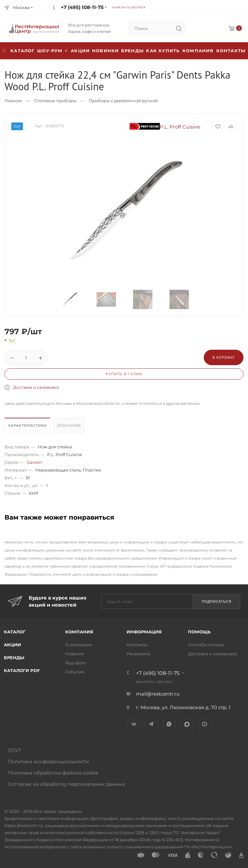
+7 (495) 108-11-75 (82, 7)
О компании (79, 645)
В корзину (224, 357)
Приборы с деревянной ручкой (123, 101)
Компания (198, 51)
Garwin (34, 462)
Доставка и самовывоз (36, 387)
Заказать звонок (129, 7)
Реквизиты (139, 654)
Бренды (132, 51)
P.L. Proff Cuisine (165, 127)
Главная (13, 101)
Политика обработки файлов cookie (53, 773)
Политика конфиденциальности (48, 761)
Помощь (199, 632)
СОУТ (15, 750)
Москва (21, 7)
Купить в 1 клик (124, 374)
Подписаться (216, 601)
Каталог (15, 632)
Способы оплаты (206, 645)
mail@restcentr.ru (158, 694)
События (75, 672)
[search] (179, 28)
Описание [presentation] (69, 425)
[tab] (28, 427)
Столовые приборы (55, 101)
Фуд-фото (76, 663)
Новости (74, 654)
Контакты (231, 51)
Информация (144, 632)
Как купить (163, 51)
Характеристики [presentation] (27, 425)
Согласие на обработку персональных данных (66, 784)
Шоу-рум (50, 51)
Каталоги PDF (22, 670)
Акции (12, 645)
